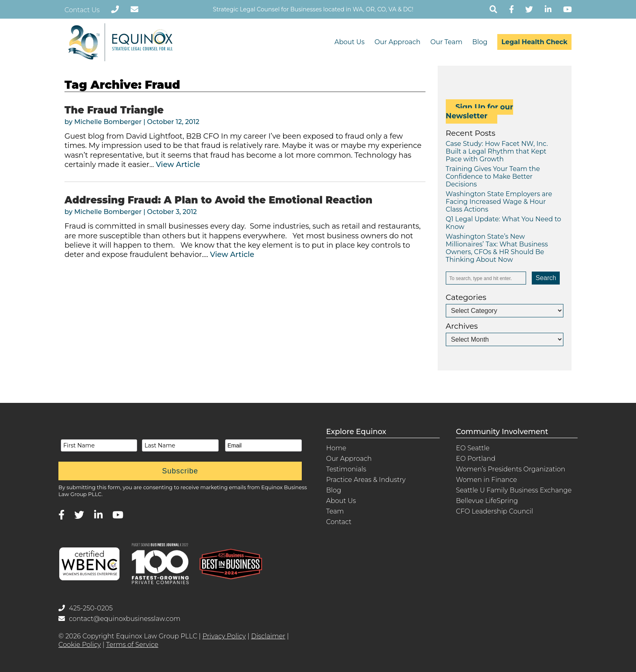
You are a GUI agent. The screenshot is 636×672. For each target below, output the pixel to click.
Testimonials (346, 469)
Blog (480, 42)
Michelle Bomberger (108, 122)
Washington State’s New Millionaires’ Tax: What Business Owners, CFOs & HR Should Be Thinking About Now (497, 248)
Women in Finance (487, 480)
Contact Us (82, 10)
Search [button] (546, 278)
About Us (349, 42)
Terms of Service (132, 645)
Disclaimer (268, 636)
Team (335, 511)
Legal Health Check (534, 42)
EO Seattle (473, 448)
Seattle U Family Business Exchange (514, 490)
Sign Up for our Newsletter (479, 111)
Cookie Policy (80, 645)
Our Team (446, 42)
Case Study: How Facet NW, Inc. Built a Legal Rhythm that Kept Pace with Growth (497, 151)
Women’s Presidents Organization (511, 469)
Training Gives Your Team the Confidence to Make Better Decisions (493, 177)
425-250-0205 (86, 608)
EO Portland (476, 459)
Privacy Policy (224, 636)
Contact (339, 522)
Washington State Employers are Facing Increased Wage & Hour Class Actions (499, 202)
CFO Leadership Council (494, 511)
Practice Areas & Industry (366, 480)
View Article (178, 165)
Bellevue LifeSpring (487, 501)
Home (336, 448)
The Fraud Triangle (114, 110)
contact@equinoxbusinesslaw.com (119, 619)
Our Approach (397, 42)
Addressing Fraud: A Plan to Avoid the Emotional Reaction (218, 200)
